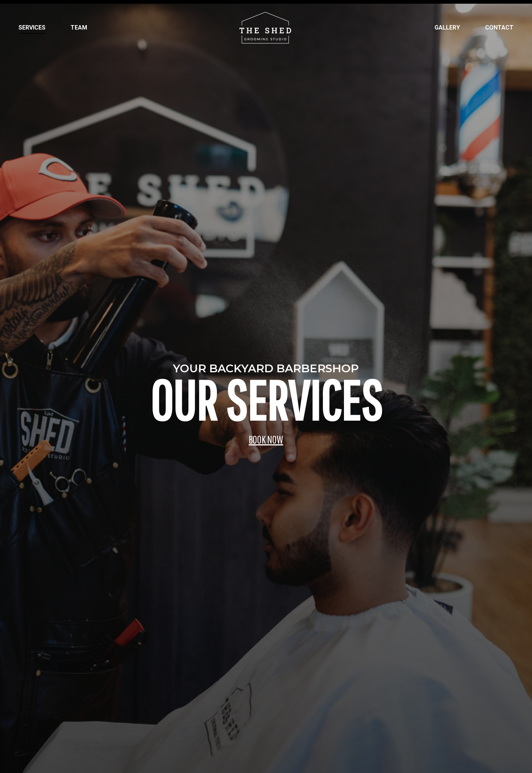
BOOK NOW (265, 439)
